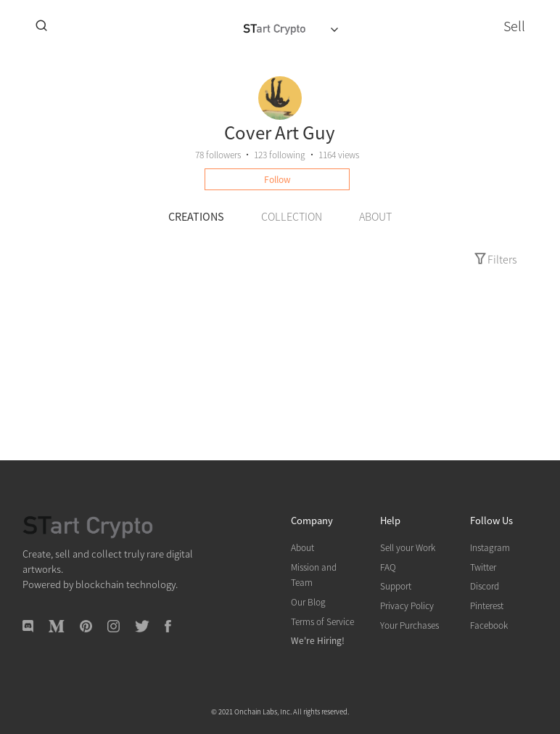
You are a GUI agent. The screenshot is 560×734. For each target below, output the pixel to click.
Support (396, 586)
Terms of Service (322, 621)
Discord (485, 586)
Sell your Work (408, 547)
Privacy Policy (407, 605)
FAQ (388, 567)
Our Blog (308, 602)
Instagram (490, 547)
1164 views (339, 154)
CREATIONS (196, 216)
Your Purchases (409, 625)
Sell (514, 25)
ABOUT (375, 216)
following (280, 154)
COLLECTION (292, 216)
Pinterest (487, 605)
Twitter (483, 567)
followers (218, 154)
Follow (277, 179)
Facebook (489, 625)
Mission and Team (314, 575)
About (302, 547)
